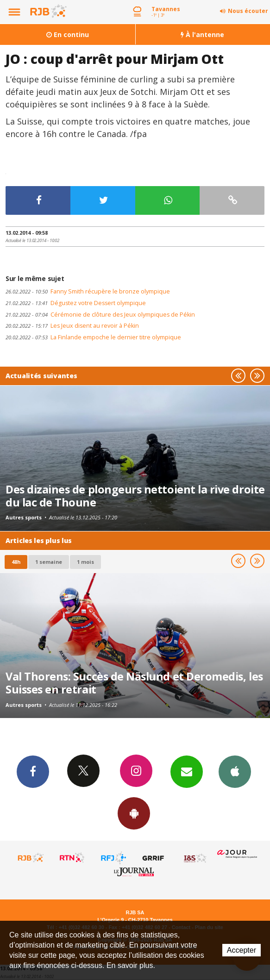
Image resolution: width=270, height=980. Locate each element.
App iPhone (235, 771)
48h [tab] (16, 562)
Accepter (242, 950)
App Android (134, 813)
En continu (68, 34)
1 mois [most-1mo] (85, 562)
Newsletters (187, 771)
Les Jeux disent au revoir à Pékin (72, 326)
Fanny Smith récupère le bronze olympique (88, 291)
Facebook (33, 771)
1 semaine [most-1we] (49, 562)
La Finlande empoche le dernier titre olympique (93, 337)
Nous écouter (248, 11)
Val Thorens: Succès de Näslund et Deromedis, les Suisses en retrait (134, 683)
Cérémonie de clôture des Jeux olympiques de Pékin (100, 315)
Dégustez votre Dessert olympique (76, 303)
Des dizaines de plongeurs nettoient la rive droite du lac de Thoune (135, 496)
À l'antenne (202, 34)
